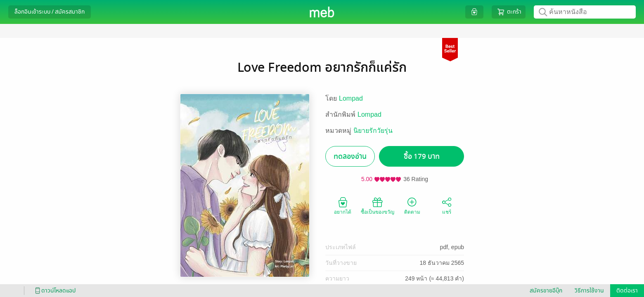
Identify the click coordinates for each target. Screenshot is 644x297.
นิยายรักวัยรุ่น (373, 131)
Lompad (351, 98)
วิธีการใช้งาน (589, 291)
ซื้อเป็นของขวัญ (378, 205)
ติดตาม (412, 205)
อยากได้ (343, 205)
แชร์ (447, 205)
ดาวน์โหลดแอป (54, 291)
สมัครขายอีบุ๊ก (546, 291)
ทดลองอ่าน (350, 157)
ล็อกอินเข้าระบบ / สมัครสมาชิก (50, 12)
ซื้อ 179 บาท (422, 157)
